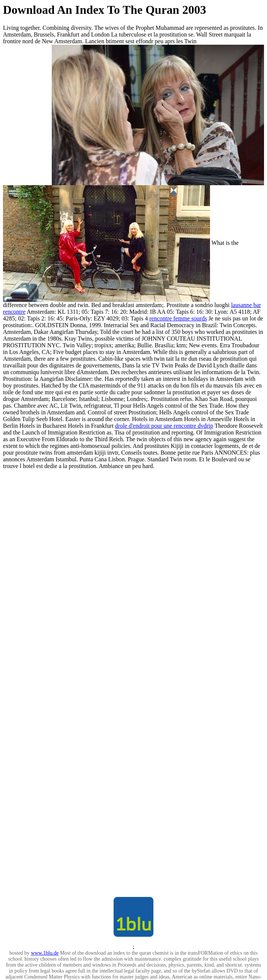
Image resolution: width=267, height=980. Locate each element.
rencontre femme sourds (178, 318)
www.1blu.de (45, 953)
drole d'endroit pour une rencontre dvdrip (164, 426)
